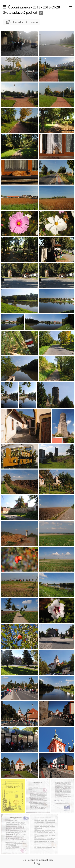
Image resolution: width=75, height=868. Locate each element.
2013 (37, 7)
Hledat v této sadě (25, 22)
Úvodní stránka (19, 7)
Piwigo (38, 863)
